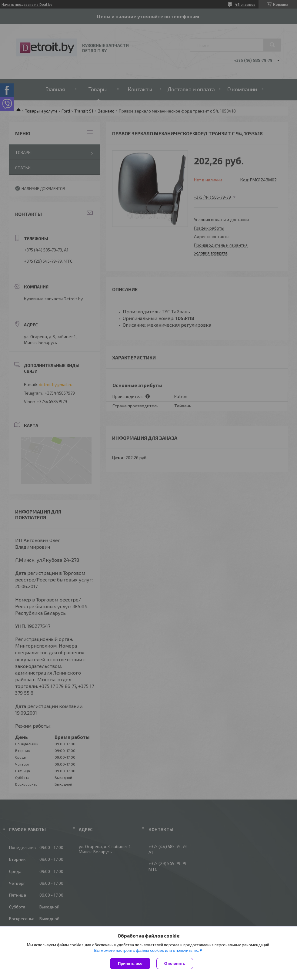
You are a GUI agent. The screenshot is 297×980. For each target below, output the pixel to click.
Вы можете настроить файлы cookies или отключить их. (146, 950)
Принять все (130, 963)
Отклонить (175, 963)
